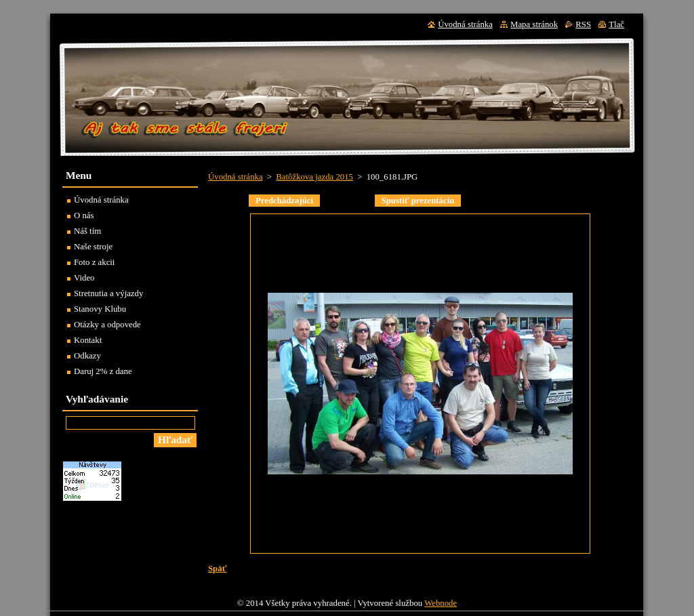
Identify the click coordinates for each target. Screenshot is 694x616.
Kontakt (88, 340)
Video (84, 278)
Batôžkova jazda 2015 (314, 177)
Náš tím (87, 231)
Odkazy (87, 356)
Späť (217, 569)
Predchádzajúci (284, 201)
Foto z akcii (94, 262)
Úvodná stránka (236, 177)
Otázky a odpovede (107, 325)
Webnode (441, 607)
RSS (583, 24)
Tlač (616, 24)
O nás (84, 215)
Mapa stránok (534, 24)
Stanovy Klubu (100, 309)
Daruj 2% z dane (103, 371)
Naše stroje (93, 247)
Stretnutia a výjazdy (108, 293)
